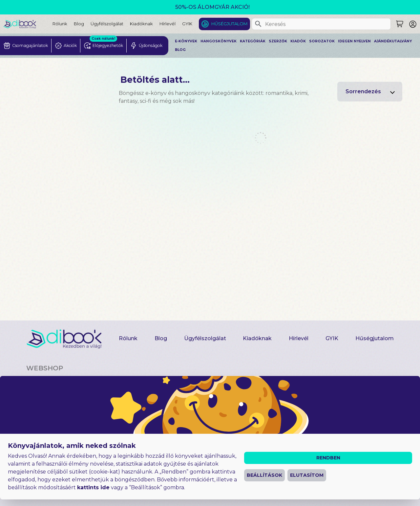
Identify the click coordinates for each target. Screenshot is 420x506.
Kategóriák (253, 41)
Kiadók (298, 41)
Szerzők (278, 41)
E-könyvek (186, 41)
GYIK (187, 24)
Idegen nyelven (354, 41)
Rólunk (60, 24)
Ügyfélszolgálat (107, 24)
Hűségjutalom (229, 24)
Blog (79, 24)
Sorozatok (322, 41)
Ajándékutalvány (393, 41)
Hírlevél (168, 24)
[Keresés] (258, 24)
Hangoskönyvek (219, 41)
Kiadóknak (141, 24)
